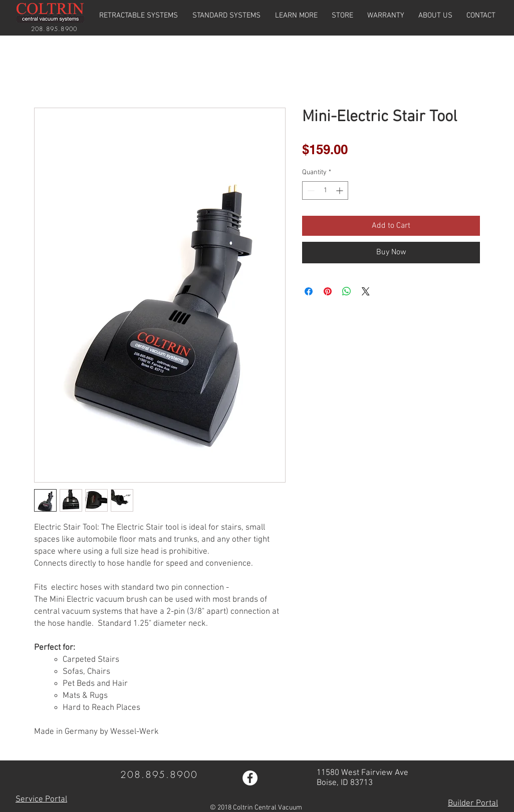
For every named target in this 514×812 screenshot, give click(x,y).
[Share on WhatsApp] (347, 291)
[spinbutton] (325, 190)
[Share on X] (366, 291)
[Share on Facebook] (309, 291)
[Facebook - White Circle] (250, 778)
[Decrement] (310, 190)
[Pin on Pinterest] (328, 291)
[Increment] (340, 190)
